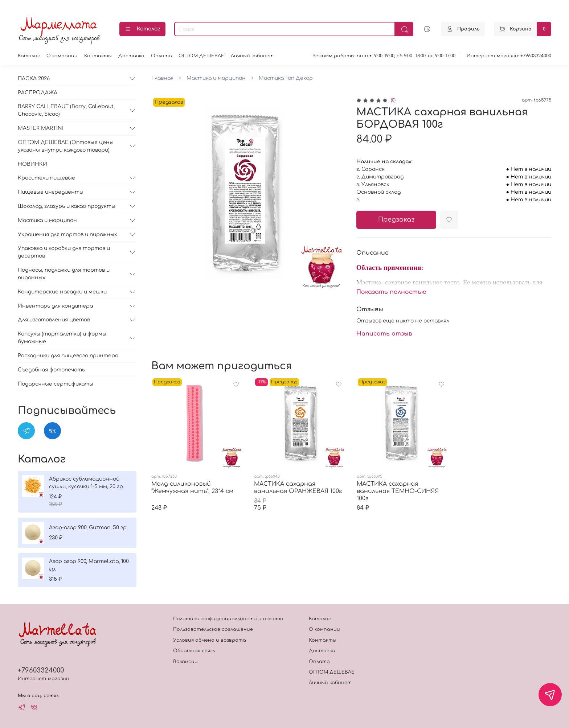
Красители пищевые (46, 178)
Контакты (98, 56)
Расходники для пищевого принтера (68, 356)
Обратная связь (194, 651)
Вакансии (185, 662)
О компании (62, 56)
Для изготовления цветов (54, 320)
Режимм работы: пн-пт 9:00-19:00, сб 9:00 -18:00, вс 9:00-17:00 (384, 56)
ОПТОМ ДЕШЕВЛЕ (201, 56)
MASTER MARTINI (41, 128)
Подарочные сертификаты (56, 384)
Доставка (131, 56)
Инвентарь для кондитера (55, 306)
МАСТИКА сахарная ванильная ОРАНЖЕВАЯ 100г (298, 488)
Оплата (161, 56)
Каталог (142, 29)
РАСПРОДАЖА (38, 93)
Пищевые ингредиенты (51, 192)
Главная (162, 78)
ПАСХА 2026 (34, 79)
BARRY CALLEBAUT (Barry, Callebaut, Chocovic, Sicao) (66, 110)
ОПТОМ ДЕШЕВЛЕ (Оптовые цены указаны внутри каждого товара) (66, 146)
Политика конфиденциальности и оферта (228, 619)
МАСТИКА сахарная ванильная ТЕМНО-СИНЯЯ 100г (398, 491)
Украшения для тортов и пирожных (67, 235)
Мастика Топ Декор (286, 78)
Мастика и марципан (216, 78)
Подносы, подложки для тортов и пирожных (64, 274)
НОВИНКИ (32, 164)
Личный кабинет (252, 56)
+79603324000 (41, 670)
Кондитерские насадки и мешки (62, 292)
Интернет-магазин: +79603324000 (509, 56)
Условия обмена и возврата (210, 640)
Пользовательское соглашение (213, 629)
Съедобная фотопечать (51, 370)
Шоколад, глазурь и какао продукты (67, 206)
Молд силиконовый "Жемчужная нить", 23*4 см (192, 488)
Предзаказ (396, 220)
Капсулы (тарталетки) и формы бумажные (62, 338)
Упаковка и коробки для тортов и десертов (64, 252)
